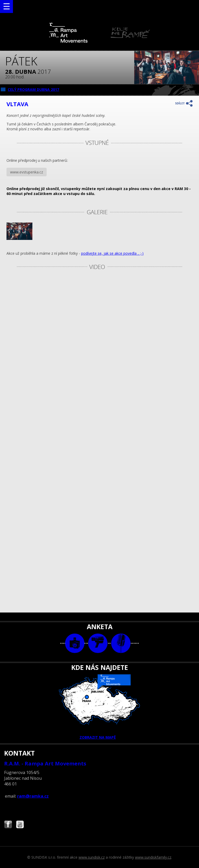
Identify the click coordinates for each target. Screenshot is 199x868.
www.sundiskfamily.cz (153, 857)
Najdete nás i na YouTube (20, 825)
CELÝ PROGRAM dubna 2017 (33, 89)
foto (75, 643)
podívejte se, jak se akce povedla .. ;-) (112, 253)
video (98, 643)
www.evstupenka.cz (27, 172)
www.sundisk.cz (92, 857)
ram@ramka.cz (33, 796)
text (121, 643)
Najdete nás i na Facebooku (8, 825)
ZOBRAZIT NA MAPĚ (99, 707)
